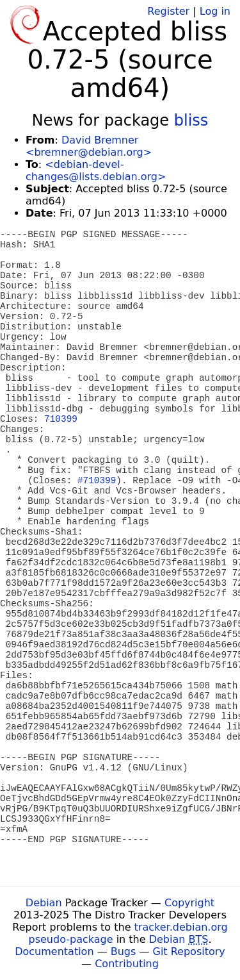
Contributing (127, 964)
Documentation (54, 951)
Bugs (124, 951)
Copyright (189, 903)
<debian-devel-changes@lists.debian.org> (96, 170)
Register (168, 11)
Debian (44, 903)
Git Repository (189, 951)
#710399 (97, 481)
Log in (215, 11)
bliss (191, 120)
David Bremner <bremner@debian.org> (89, 146)
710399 (61, 419)
